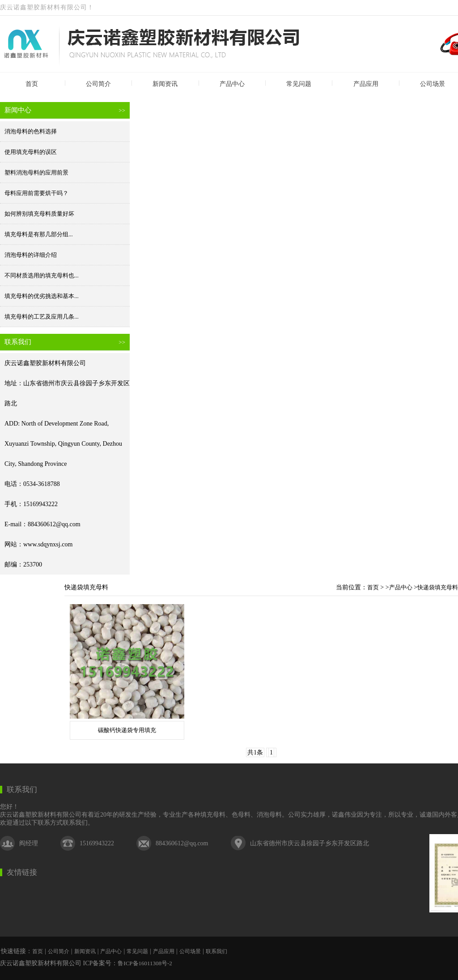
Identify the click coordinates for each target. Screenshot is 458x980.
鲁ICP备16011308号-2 (145, 963)
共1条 (255, 752)
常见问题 (299, 84)
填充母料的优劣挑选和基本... (42, 296)
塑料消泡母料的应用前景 (36, 173)
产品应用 (366, 84)
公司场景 (190, 951)
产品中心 (232, 84)
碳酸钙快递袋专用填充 (127, 730)
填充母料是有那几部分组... (39, 234)
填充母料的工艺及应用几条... (42, 317)
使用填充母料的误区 (31, 152)
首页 (32, 84)
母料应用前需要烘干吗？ (36, 193)
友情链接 (22, 872)
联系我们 (22, 790)
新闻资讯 (165, 84)
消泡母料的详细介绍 (31, 255)
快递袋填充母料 (438, 587)
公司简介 (98, 84)
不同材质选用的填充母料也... (42, 275)
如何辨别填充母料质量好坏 (39, 214)
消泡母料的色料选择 (31, 131)
